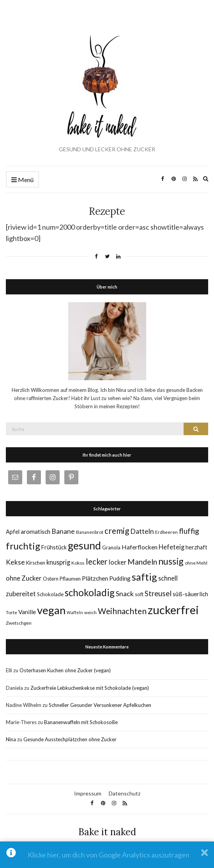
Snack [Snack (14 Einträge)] (125, 593)
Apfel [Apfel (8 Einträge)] (13, 532)
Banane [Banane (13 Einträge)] (63, 531)
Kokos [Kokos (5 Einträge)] (78, 563)
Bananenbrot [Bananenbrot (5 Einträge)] (90, 532)
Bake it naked (107, 832)
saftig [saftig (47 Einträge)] (144, 577)
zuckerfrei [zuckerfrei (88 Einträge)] (173, 610)
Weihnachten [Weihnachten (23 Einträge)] (122, 611)
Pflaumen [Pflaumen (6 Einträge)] (70, 579)
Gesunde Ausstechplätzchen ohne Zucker (70, 739)
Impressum (88, 793)
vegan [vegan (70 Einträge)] (51, 610)
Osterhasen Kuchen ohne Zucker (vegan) (65, 670)
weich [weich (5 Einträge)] (90, 612)
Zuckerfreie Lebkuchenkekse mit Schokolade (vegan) (90, 688)
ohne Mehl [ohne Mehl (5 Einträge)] (196, 563)
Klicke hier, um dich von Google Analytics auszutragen (109, 855)
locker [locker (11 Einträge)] (118, 562)
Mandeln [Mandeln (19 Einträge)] (142, 562)
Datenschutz (125, 793)
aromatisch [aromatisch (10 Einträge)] (35, 531)
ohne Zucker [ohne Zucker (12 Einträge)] (24, 578)
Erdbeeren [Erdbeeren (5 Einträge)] (166, 532)
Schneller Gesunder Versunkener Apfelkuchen (100, 705)
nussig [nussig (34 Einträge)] (171, 561)
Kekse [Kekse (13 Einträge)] (15, 562)
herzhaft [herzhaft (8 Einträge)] (196, 547)
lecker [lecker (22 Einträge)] (97, 562)
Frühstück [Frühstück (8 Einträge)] (54, 547)
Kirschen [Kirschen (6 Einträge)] (36, 563)
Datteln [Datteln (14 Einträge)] (142, 531)
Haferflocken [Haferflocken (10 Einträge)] (140, 547)
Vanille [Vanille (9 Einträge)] (27, 612)
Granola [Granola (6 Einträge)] (111, 547)
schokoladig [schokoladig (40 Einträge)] (90, 593)
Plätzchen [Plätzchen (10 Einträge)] (95, 578)
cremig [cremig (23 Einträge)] (117, 531)
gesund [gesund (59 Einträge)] (84, 546)
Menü (22, 180)
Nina (11, 739)
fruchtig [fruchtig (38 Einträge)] (23, 546)
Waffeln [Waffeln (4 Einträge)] (75, 612)
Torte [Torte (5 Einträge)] (11, 612)
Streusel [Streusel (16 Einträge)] (158, 593)
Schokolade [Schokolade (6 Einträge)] (50, 594)
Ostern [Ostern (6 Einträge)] (51, 579)
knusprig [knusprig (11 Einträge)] (58, 562)
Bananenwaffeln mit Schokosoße (81, 722)
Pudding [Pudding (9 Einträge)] (120, 578)
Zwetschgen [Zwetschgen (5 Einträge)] (19, 623)
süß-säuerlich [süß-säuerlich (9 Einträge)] (190, 594)
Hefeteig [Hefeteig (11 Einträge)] (172, 547)
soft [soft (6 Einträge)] (139, 594)
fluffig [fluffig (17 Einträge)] (189, 531)
